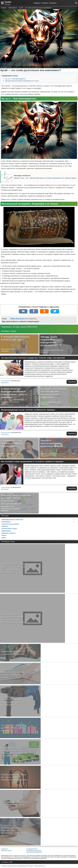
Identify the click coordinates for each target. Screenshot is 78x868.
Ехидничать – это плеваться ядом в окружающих (12, 443)
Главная (37, 3)
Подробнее (72, 382)
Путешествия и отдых (9, 529)
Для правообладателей (34, 852)
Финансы (5, 526)
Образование (5, 351)
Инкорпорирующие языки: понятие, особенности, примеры (28, 410)
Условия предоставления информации (14, 866)
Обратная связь (6, 851)
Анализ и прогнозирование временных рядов (51, 443)
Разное (4, 536)
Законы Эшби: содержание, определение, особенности (49, 341)
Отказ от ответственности (36, 866)
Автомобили (6, 522)
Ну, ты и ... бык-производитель (15, 79)
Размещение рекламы (34, 851)
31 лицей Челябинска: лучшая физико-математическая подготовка (54, 393)
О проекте (45, 3)
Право (4, 538)
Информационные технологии (12, 520)
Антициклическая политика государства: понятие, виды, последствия (33, 358)
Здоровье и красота (9, 533)
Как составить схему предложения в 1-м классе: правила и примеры (32, 462)
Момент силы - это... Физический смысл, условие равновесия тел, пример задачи (45, 178)
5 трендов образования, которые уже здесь (16, 338)
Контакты (53, 3)
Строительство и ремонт (10, 524)
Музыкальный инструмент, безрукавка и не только (22, 81)
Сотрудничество (32, 849)
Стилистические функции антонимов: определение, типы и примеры (14, 393)
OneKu (8, 2)
